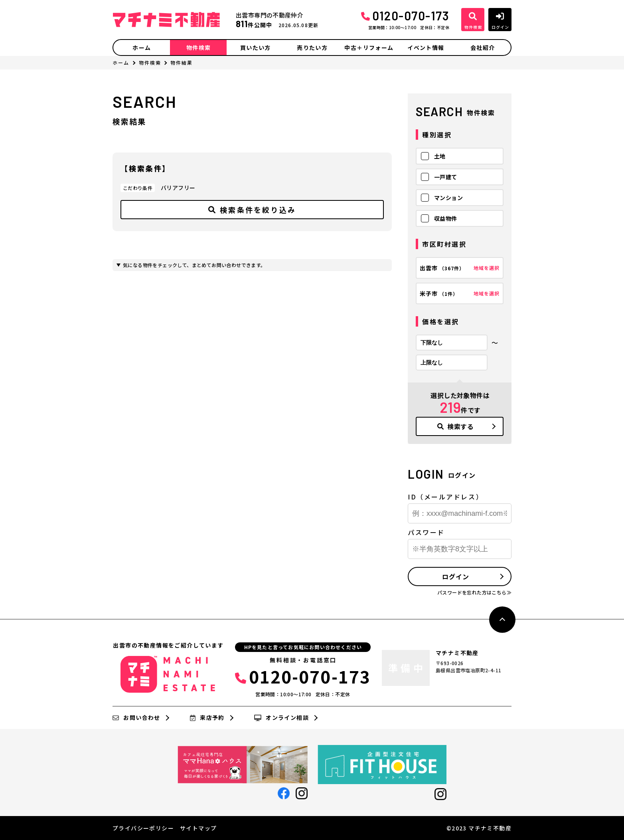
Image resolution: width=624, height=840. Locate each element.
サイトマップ (198, 828)
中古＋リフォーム (369, 48)
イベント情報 (426, 48)
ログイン (455, 577)
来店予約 (207, 718)
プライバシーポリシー (143, 828)
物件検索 (199, 48)
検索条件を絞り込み (252, 210)
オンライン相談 (281, 718)
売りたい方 (312, 48)
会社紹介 (483, 48)
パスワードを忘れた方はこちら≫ (474, 592)
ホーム (142, 48)
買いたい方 (256, 48)
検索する (456, 426)
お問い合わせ (136, 718)
